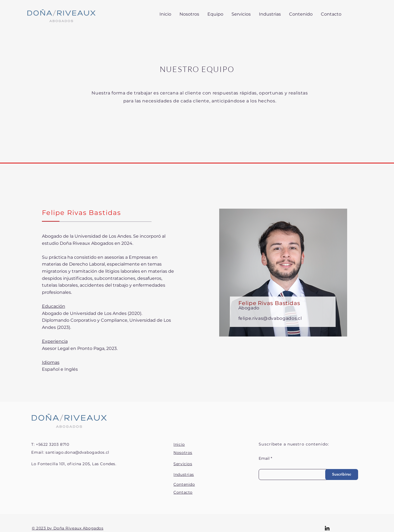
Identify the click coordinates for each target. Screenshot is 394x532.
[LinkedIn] (327, 528)
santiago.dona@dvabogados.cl (77, 452)
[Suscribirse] (342, 475)
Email (264, 458)
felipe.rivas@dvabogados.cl (270, 318)
